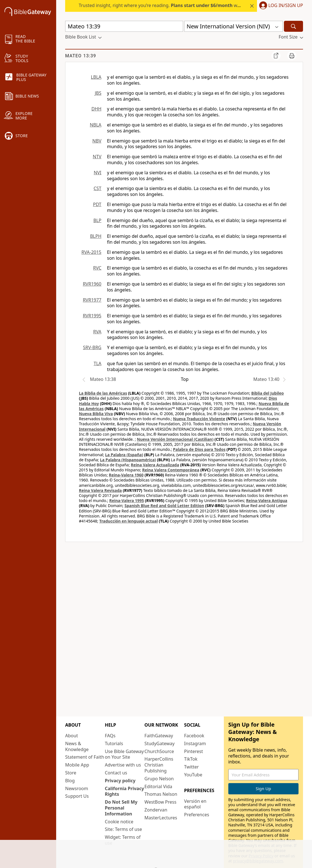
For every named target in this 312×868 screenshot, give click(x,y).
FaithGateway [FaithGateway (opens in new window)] (159, 736)
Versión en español (195, 804)
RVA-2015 (91, 252)
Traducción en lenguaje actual (129, 521)
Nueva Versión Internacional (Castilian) (175, 439)
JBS (98, 93)
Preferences (197, 815)
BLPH (96, 236)
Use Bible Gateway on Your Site (124, 754)
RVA (97, 332)
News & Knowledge (77, 746)
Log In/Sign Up (286, 6)
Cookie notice (119, 822)
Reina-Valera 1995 (127, 500)
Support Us (77, 796)
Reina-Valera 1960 (126, 475)
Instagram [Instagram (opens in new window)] (195, 743)
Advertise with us (123, 765)
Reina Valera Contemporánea (171, 470)
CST (97, 188)
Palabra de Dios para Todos (199, 449)
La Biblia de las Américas (103, 393)
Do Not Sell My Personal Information (121, 808)
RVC (97, 268)
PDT (97, 204)
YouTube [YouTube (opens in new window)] (193, 775)
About (71, 736)
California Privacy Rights (124, 791)
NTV (97, 157)
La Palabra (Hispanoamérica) (128, 460)
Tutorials (114, 743)
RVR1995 (92, 316)
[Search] (293, 26)
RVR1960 (92, 284)
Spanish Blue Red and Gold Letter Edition (164, 506)
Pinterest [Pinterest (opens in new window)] (194, 751)
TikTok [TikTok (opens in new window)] (191, 759)
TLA (97, 363)
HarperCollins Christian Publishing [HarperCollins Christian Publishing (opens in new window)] (159, 765)
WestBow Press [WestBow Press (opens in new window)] (160, 802)
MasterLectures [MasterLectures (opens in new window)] (161, 818)
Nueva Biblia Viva (96, 414)
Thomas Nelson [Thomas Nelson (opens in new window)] (161, 794)
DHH (96, 109)
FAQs (110, 736)
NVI (98, 173)
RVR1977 (92, 300)
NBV (97, 141)
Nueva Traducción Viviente (199, 419)
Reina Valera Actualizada (155, 465)
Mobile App (77, 765)
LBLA (96, 77)
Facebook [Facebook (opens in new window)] (194, 736)
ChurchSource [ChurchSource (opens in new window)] (159, 751)
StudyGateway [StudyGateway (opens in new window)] (159, 743)
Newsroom (77, 788)
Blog (70, 781)
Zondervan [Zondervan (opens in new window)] (156, 810)
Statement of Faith (85, 757)
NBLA (96, 125)
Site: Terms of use (123, 829)
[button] (280, 6)
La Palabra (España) (124, 455)
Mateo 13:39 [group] (81, 56)
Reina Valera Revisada (100, 490)
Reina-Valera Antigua (267, 500)
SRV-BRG (92, 347)
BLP (97, 220)
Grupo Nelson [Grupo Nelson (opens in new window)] (159, 779)
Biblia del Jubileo (268, 393)
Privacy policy (120, 781)
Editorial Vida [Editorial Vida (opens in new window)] (158, 786)
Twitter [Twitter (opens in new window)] (192, 767)
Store (71, 773)
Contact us (116, 773)
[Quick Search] (124, 26)
